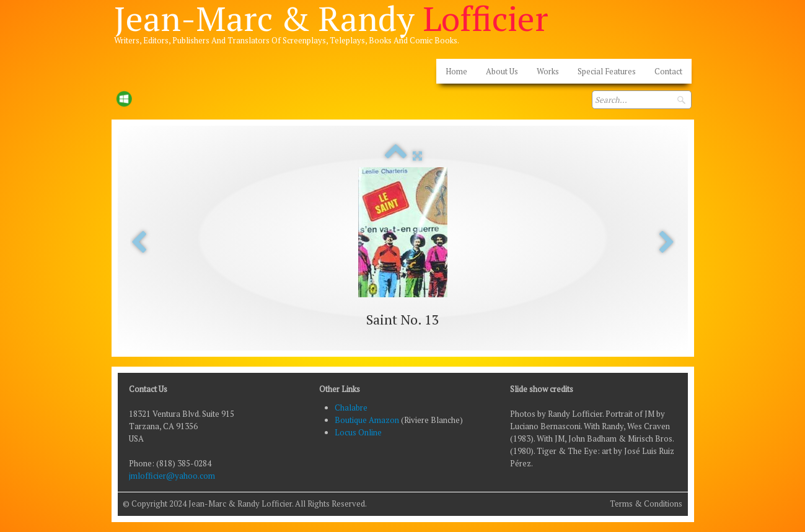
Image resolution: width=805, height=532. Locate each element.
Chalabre (351, 408)
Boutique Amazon (368, 420)
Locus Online (358, 432)
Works (548, 71)
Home (456, 71)
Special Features (607, 71)
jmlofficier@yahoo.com (172, 476)
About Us (502, 71)
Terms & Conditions (646, 504)
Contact (668, 71)
